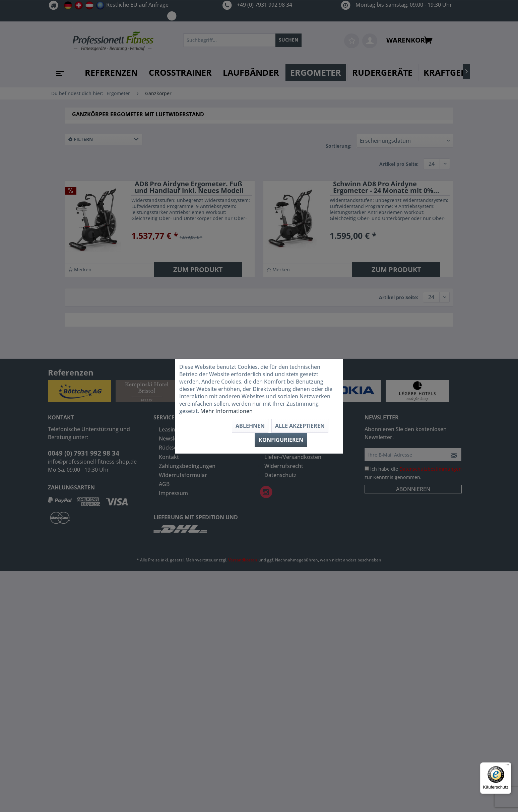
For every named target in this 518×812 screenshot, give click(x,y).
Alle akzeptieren (300, 426)
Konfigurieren (281, 440)
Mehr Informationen (226, 411)
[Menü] (507, 766)
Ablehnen (250, 426)
